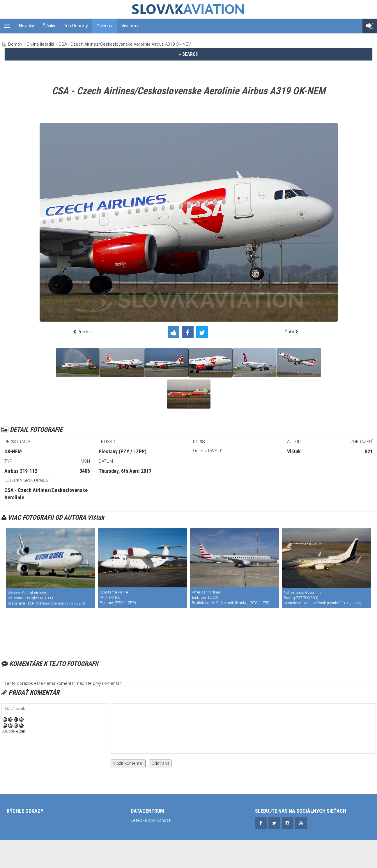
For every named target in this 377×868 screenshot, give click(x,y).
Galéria (105, 26)
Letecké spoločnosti (151, 820)
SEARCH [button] (188, 54)
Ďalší (289, 332)
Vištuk (294, 451)
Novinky (26, 26)
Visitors (130, 26)
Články (49, 26)
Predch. (85, 332)
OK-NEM (13, 451)
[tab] (188, 54)
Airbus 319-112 (21, 471)
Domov (15, 44)
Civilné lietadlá (40, 44)
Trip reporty (76, 26)
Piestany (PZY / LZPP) (123, 451)
